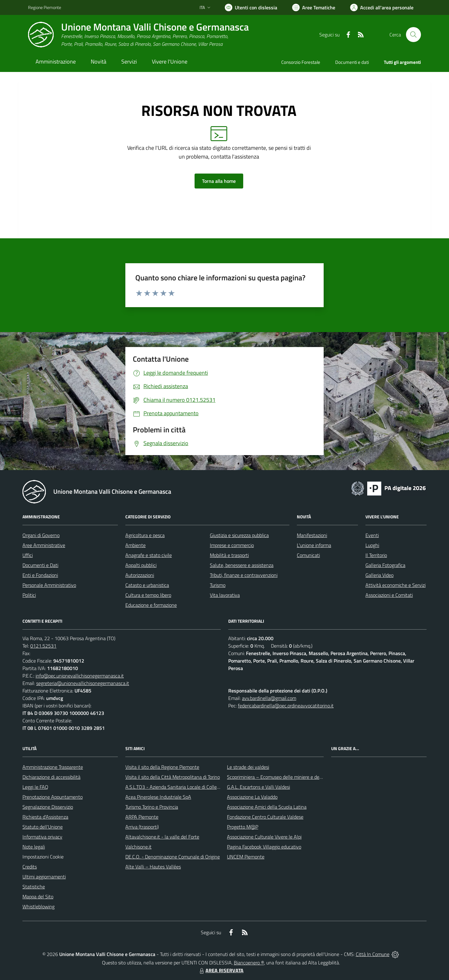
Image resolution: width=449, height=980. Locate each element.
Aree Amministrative (44, 545)
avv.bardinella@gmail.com (269, 698)
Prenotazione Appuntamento (53, 797)
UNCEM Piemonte (246, 857)
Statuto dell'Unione (43, 827)
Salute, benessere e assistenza (242, 565)
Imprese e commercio (232, 545)
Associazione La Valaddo (252, 797)
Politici (29, 595)
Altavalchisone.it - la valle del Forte (162, 837)
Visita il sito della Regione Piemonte (162, 767)
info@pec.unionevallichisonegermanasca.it (80, 676)
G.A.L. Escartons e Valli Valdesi (258, 787)
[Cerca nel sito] (413, 35)
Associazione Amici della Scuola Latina (267, 807)
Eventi (372, 535)
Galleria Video (379, 575)
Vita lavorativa (225, 595)
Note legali (34, 847)
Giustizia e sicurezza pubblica (239, 535)
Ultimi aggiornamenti (44, 877)
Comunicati (308, 555)
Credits (30, 867)
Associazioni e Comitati (389, 595)
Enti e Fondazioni (40, 575)
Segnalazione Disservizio (48, 807)
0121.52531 (43, 646)
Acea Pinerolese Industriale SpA (158, 797)
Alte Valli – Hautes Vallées (153, 867)
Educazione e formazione (151, 605)
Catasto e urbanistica (147, 585)
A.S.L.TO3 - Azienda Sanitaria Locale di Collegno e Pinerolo (186, 787)
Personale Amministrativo (49, 585)
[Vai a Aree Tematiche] (314, 7)
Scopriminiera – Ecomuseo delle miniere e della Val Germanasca (293, 777)
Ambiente (135, 545)
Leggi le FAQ (35, 787)
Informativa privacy (42, 837)
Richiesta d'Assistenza (45, 817)
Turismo (218, 585)
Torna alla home (219, 181)
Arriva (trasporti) (142, 827)
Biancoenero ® (249, 963)
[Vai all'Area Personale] (382, 7)
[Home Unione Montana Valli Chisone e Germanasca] (138, 35)
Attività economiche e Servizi (396, 585)
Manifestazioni (312, 535)
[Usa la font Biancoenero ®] (251, 7)
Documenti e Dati (40, 565)
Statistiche (34, 887)
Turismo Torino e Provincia (152, 807)
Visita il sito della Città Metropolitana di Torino (173, 777)
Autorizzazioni (140, 575)
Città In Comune (373, 954)
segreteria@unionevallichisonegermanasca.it (83, 683)
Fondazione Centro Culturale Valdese (265, 817)
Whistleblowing (39, 906)
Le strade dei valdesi (248, 767)
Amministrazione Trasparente (53, 767)
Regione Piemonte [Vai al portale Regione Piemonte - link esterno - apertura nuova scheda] (45, 7)
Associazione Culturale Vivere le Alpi (264, 837)
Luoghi (372, 545)
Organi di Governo (41, 535)
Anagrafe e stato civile (149, 555)
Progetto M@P (243, 827)
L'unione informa (314, 545)
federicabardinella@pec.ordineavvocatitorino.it (286, 706)
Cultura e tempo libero (148, 595)
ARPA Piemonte (142, 817)
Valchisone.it (138, 847)
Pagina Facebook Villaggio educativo (264, 847)
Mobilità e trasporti (229, 555)
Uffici (28, 555)
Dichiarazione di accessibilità (51, 777)
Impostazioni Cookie (43, 857)
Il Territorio (376, 555)
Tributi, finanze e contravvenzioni (244, 575)
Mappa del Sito (38, 897)
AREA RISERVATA (221, 970)
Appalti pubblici (141, 565)
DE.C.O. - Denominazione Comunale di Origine (173, 857)
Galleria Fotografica (385, 565)
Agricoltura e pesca (145, 535)
